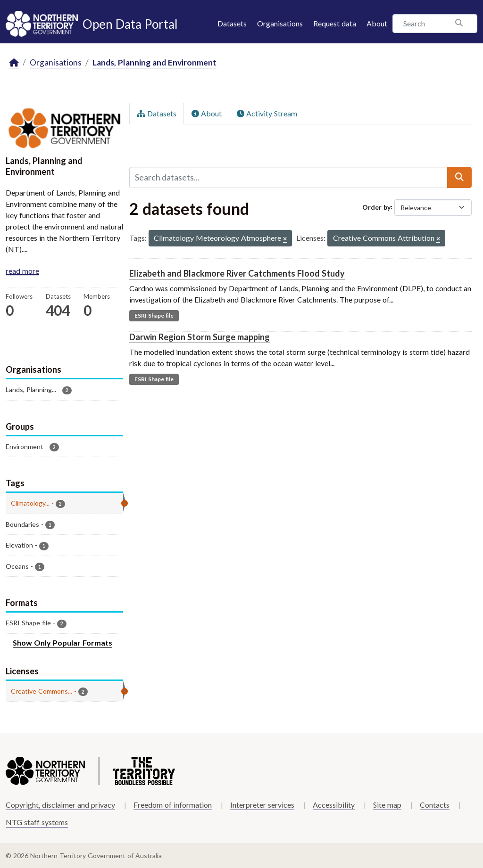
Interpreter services (262, 805)
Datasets (232, 23)
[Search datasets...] (288, 177)
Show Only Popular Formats (62, 643)
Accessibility (334, 805)
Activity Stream (267, 113)
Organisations (280, 23)
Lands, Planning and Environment (154, 62)
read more (22, 271)
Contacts (435, 805)
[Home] (14, 63)
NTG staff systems (37, 822)
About (377, 23)
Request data (335, 23)
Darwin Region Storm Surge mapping (200, 337)
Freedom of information (173, 805)
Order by (376, 207)
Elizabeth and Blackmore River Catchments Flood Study (237, 273)
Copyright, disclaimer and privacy (60, 805)
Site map (387, 805)
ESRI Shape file (154, 315)
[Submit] (459, 177)
